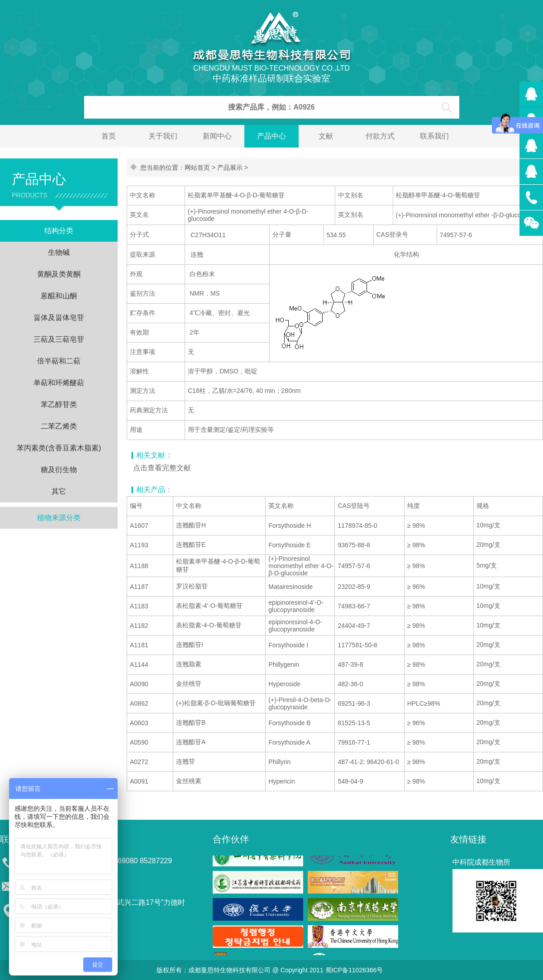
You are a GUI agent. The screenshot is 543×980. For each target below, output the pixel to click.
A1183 (139, 606)
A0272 (139, 762)
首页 (109, 136)
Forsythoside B (289, 723)
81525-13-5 (354, 723)
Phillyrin (279, 762)
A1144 (139, 664)
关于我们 (163, 136)
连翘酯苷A (191, 742)
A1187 (139, 587)
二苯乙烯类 (59, 426)
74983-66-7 (354, 606)
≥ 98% (416, 526)
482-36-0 (350, 684)
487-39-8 (350, 664)
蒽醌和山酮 (59, 296)
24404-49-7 (354, 626)
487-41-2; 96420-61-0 (368, 762)
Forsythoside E (289, 545)
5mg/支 (487, 565)
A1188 (139, 566)
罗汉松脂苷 (192, 586)
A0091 (139, 781)
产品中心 (271, 136)
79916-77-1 (354, 742)
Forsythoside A (289, 742)
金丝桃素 (189, 781)
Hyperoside (284, 684)
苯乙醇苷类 (59, 404)
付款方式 (380, 136)
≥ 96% (416, 587)
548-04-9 (350, 781)
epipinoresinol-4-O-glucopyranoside (295, 626)
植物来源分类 (59, 518)
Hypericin (281, 781)
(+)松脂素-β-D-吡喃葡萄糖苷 (216, 703)
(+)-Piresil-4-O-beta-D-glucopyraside (300, 703)
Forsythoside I (288, 645)
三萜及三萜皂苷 (59, 339)
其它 (59, 491)
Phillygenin (284, 664)
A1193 (139, 545)
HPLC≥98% (424, 703)
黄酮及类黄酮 (59, 274)
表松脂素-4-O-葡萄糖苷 (209, 625)
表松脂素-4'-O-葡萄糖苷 (209, 606)
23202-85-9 (354, 587)
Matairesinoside (291, 587)
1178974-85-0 (357, 526)
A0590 (139, 742)
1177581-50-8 (357, 645)
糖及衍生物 (59, 470)
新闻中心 (217, 136)
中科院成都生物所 (481, 862)
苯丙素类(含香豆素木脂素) (59, 448)
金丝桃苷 (189, 684)
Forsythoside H (290, 526)
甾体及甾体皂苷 (59, 318)
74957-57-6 (354, 566)
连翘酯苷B (191, 722)
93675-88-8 (354, 545)
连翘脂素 (189, 664)
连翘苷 (186, 761)
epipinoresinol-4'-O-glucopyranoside (296, 606)
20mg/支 (488, 545)
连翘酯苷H (191, 525)
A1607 (139, 526)
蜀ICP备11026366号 (354, 970)
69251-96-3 (354, 703)
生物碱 (59, 252)
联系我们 (434, 136)
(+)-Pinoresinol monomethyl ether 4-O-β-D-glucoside (301, 566)
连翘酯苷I (190, 645)
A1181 (139, 645)
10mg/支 (488, 525)
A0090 (139, 684)
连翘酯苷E (191, 545)
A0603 (139, 723)
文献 (326, 136)
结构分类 (59, 231)
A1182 (139, 626)
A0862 (139, 703)
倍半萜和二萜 (59, 361)
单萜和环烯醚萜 (59, 383)
